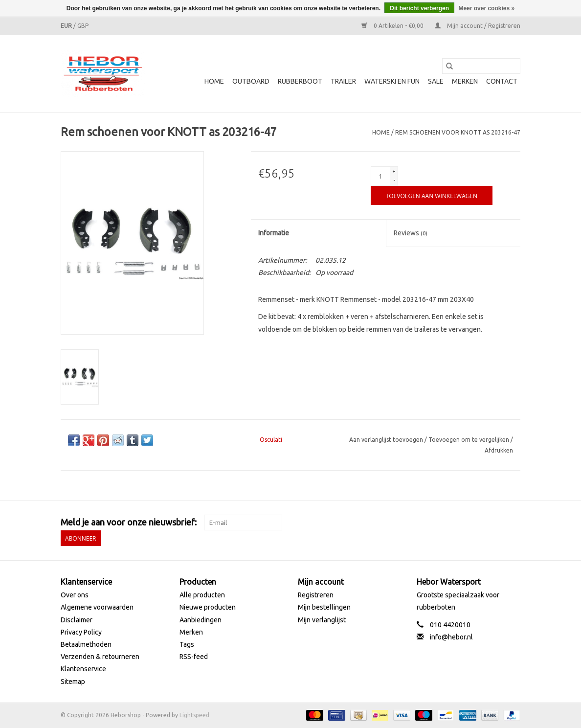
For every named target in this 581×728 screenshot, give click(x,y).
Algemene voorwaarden (97, 607)
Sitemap (73, 682)
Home (214, 81)
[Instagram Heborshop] (513, 523)
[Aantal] (380, 176)
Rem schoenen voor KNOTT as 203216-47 (458, 132)
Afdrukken (499, 450)
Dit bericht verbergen (419, 8)
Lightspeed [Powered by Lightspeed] (194, 715)
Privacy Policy (81, 632)
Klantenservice (83, 669)
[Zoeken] (481, 66)
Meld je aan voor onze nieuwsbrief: (129, 522)
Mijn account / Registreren (478, 26)
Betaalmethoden (86, 644)
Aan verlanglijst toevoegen (387, 440)
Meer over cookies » (486, 8)
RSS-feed (194, 657)
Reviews (411, 233)
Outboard (251, 81)
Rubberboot (300, 81)
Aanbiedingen (201, 620)
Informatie (274, 233)
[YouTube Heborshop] (495, 523)
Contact (502, 81)
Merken (465, 81)
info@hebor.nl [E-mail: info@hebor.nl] (451, 637)
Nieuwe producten (208, 607)
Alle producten (202, 595)
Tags (187, 644)
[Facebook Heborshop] (461, 523)
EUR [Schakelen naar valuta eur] (67, 26)
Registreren (316, 595)
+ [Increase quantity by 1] (394, 171)
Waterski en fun (392, 81)
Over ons (75, 595)
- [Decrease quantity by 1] (394, 180)
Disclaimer (77, 620)
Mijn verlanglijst (322, 620)
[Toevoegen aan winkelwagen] (432, 195)
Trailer (343, 81)
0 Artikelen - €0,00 (393, 26)
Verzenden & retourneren (100, 657)
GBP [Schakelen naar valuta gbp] (83, 26)
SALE (436, 81)
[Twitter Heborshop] (478, 523)
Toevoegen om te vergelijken (469, 440)
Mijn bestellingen (324, 607)
